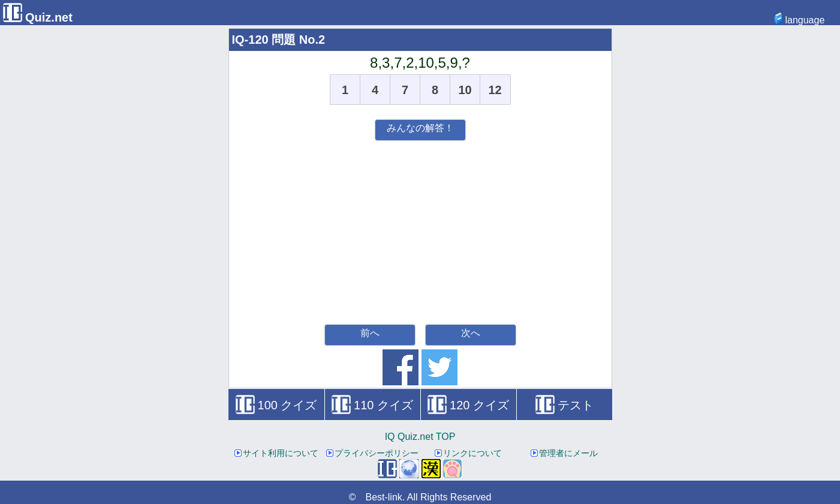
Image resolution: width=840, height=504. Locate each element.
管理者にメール (564, 453)
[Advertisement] (420, 231)
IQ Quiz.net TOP (420, 437)
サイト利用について (276, 453)
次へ (471, 333)
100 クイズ (276, 405)
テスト (564, 405)
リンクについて (468, 453)
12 (495, 90)
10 (465, 90)
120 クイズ (468, 405)
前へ (370, 333)
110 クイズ (372, 405)
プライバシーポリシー (372, 453)
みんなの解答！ (420, 128)
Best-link (383, 497)
